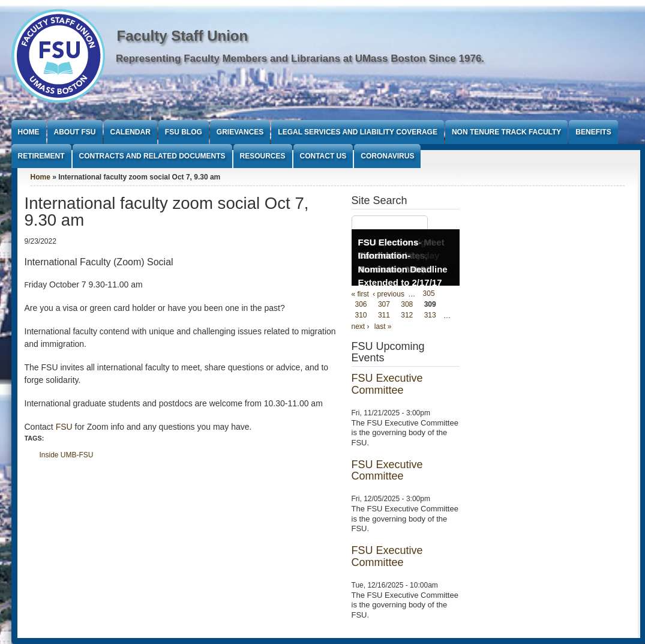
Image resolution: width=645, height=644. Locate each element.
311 (384, 316)
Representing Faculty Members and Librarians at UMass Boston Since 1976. (300, 59)
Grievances (240, 132)
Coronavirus (387, 156)
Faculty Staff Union (183, 36)
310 (361, 316)
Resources (263, 156)
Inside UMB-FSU (67, 455)
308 (407, 305)
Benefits (593, 132)
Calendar (130, 132)
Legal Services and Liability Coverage (358, 132)
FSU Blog (184, 132)
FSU (65, 427)
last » (383, 327)
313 (430, 316)
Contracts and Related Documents (152, 156)
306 (361, 305)
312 (407, 316)
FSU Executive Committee (387, 384)
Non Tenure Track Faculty (506, 132)
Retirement (41, 156)
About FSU (75, 132)
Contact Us (323, 156)
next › (361, 327)
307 (384, 305)
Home (29, 132)
